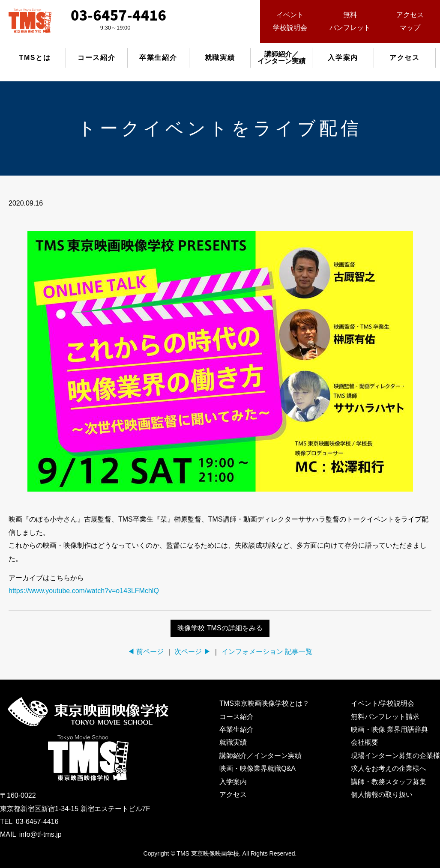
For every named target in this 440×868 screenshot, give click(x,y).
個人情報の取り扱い (382, 795)
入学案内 (343, 58)
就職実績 (220, 58)
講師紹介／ (281, 58)
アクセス (404, 58)
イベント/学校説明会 (383, 703)
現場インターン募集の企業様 (395, 756)
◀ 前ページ (146, 652)
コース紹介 (96, 58)
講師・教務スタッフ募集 (389, 782)
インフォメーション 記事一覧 (267, 652)
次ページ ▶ (192, 652)
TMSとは (35, 58)
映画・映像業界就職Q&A (257, 768)
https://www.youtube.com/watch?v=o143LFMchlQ (84, 591)
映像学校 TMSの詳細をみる (220, 628)
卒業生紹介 (158, 58)
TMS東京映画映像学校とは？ (264, 703)
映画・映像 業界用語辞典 (389, 729)
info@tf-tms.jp (40, 834)
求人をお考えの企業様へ (389, 768)
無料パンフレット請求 (385, 717)
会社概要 (365, 742)
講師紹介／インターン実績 (260, 756)
